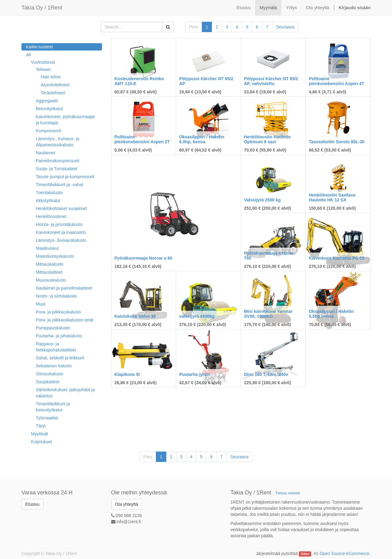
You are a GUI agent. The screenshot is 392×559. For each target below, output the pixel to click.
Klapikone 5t (127, 374)
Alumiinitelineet (55, 85)
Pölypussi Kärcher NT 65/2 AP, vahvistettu (271, 81)
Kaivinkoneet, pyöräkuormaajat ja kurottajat (65, 120)
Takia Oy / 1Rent (42, 8)
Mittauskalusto (49, 264)
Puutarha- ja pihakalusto (59, 336)
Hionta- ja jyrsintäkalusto (59, 224)
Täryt (41, 426)
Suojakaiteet (48, 382)
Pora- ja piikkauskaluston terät (65, 320)
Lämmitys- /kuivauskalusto (61, 240)
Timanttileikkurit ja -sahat (59, 185)
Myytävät (40, 434)
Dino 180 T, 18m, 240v (266, 374)
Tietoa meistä (288, 493)
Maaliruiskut (47, 248)
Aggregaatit (47, 101)
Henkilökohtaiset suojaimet (61, 208)
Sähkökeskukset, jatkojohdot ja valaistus (65, 393)
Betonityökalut (49, 109)
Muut (41, 304)
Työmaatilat (47, 418)
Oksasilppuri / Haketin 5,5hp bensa (331, 314)
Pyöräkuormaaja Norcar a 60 (143, 258)
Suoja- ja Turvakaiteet (57, 169)
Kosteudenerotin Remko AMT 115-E (139, 81)
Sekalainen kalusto (54, 366)
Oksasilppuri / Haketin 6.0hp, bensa (202, 139)
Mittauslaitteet (49, 272)
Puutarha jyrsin (195, 374)
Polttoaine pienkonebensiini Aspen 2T (142, 139)
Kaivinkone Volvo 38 (135, 316)
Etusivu (32, 504)
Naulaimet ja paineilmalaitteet (64, 288)
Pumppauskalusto (53, 328)
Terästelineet (53, 93)
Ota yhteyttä (127, 504)
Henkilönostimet (51, 216)
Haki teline (51, 77)
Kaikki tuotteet (40, 47)
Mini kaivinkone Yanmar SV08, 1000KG (268, 314)
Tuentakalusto (49, 193)
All (28, 55)
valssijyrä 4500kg (197, 316)
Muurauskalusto (51, 280)
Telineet (43, 69)
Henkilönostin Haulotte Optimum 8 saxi (267, 139)
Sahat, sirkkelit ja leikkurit (60, 358)
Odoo (305, 554)
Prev (194, 27)
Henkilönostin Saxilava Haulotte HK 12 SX (332, 197)
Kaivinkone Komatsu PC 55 (336, 258)
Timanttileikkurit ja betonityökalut (53, 407)
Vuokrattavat (43, 62)
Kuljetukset (41, 442)
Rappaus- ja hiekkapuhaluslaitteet (56, 347)
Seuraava (285, 27)
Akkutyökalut (48, 201)
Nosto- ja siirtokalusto (56, 296)
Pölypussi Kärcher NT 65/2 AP (206, 81)
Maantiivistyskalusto (55, 256)
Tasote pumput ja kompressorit (65, 177)
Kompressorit (48, 131)
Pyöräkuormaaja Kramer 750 (269, 255)
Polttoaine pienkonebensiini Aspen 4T (336, 81)
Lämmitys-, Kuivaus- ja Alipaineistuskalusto (58, 142)
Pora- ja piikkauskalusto (58, 312)
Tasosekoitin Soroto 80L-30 (337, 142)
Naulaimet (45, 153)
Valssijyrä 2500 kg (262, 200)
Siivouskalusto (50, 374)
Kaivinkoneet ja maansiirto (61, 232)
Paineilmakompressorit (58, 161)
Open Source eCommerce (344, 553)
